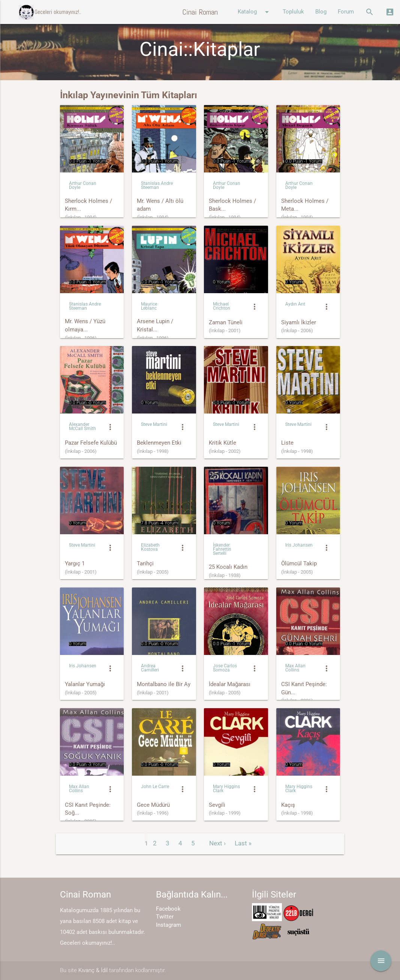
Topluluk (293, 12)
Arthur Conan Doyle (83, 185)
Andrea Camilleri (150, 668)
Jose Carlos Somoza (225, 668)
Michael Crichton (222, 306)
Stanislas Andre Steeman (157, 185)
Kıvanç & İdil (93, 970)
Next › (217, 843)
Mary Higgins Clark (226, 789)
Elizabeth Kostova (150, 547)
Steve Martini (154, 424)
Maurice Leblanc (149, 306)
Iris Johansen (299, 545)
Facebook (168, 909)
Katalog (255, 12)
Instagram (169, 925)
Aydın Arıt (295, 304)
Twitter (165, 917)
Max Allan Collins (295, 668)
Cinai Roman (200, 12)
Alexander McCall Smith (82, 426)
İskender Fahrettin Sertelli (222, 549)
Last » (243, 843)
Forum (346, 12)
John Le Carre (155, 787)
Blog (321, 12)
